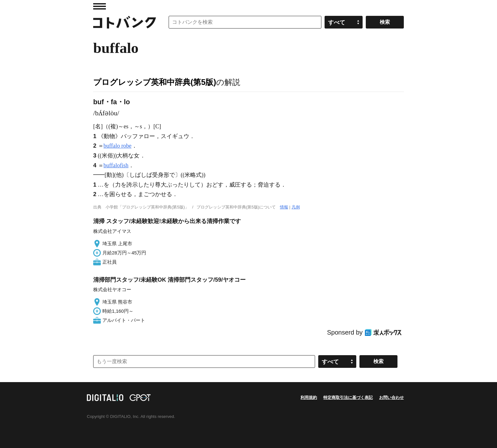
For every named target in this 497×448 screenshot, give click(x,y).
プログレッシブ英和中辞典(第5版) (155, 82)
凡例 (296, 207)
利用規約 (309, 397)
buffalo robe (118, 146)
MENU (100, 6)
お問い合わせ (391, 397)
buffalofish (116, 165)
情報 (284, 207)
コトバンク (125, 22)
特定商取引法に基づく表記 (348, 397)
